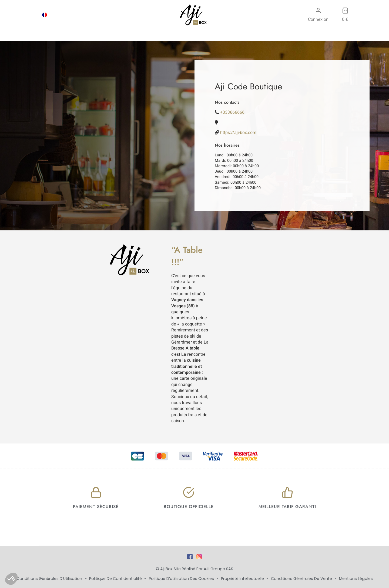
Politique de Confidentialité (116, 579)
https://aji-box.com (238, 133)
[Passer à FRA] (45, 15)
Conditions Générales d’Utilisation (50, 579)
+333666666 (232, 112)
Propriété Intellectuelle (243, 579)
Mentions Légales (356, 579)
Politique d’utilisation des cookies (182, 579)
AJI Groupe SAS (218, 569)
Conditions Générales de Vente (302, 579)
